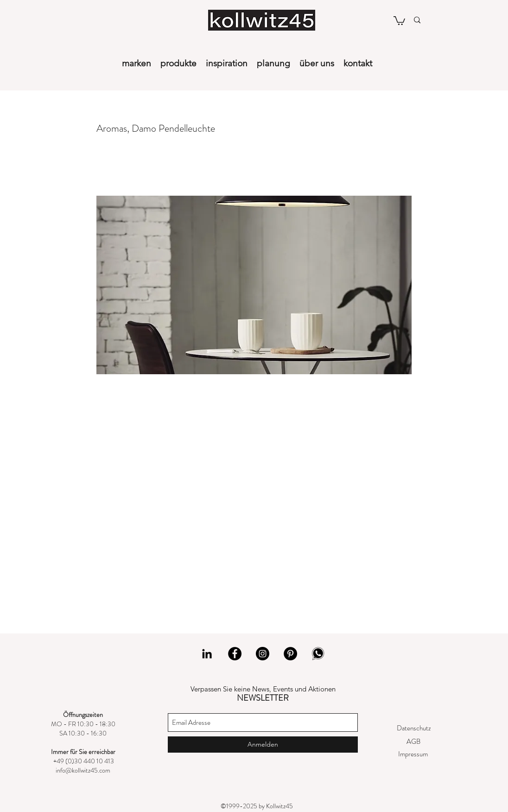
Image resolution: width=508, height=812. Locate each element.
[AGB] (413, 742)
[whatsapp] (318, 654)
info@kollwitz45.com (83, 770)
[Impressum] (413, 754)
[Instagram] (263, 654)
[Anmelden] (263, 745)
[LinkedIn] (207, 654)
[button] (399, 20)
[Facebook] (235, 654)
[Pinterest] (290, 654)
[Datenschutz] (414, 728)
